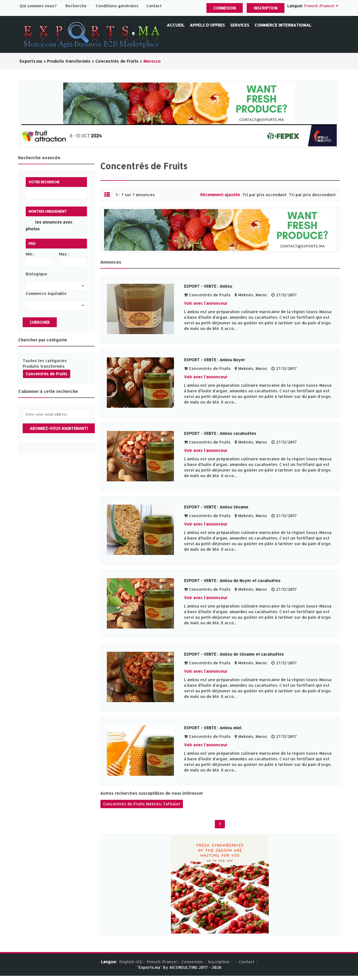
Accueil (176, 25)
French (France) (162, 962)
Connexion (225, 8)
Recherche (76, 6)
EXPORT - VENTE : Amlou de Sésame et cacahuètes (234, 654)
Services (240, 25)
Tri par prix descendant (312, 195)
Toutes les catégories (45, 361)
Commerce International (283, 25)
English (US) (131, 962)
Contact (154, 6)
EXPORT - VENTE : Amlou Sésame (216, 507)
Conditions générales (118, 6)
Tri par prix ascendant (264, 195)
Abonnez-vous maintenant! (59, 428)
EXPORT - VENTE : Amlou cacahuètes (220, 433)
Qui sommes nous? (39, 6)
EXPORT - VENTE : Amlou (208, 286)
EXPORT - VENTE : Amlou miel (213, 728)
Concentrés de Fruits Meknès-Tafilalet (142, 804)
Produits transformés (44, 366)
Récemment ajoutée (220, 195)
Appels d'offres (207, 25)
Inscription (266, 8)
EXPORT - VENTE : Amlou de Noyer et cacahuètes (232, 581)
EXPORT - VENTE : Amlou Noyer (215, 360)
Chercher (40, 322)
